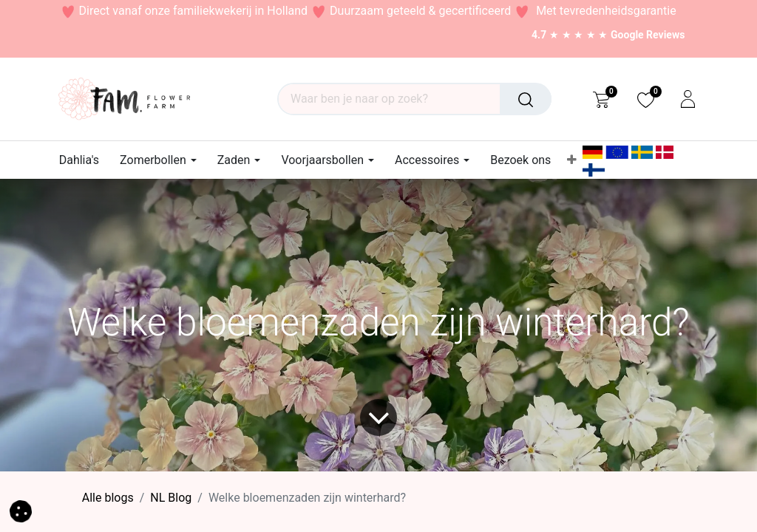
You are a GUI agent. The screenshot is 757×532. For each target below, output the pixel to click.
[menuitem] (84, 160)
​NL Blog (171, 498)
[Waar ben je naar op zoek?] (526, 99)
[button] (21, 510)
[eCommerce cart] (601, 99)
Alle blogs (108, 498)
